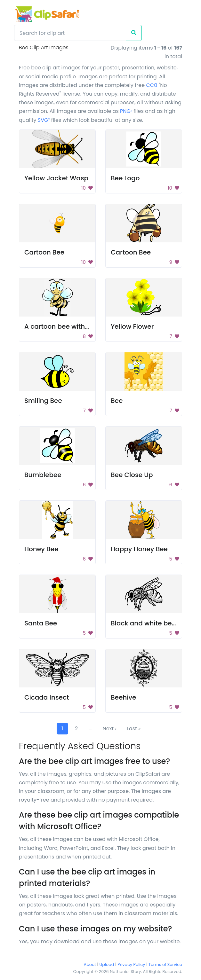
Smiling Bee (43, 401)
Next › (110, 729)
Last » (134, 729)
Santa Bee (41, 623)
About (90, 964)
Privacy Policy (131, 964)
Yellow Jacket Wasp (56, 178)
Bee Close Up (132, 475)
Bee (117, 401)
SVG (44, 120)
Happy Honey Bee (139, 549)
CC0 (152, 85)
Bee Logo (125, 178)
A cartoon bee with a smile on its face (85, 326)
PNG (126, 111)
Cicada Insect (47, 697)
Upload (107, 964)
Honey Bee (41, 549)
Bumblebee (43, 475)
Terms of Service (165, 964)
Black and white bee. (144, 623)
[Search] (70, 33)
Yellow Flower (132, 326)
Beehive (123, 697)
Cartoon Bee (44, 252)
